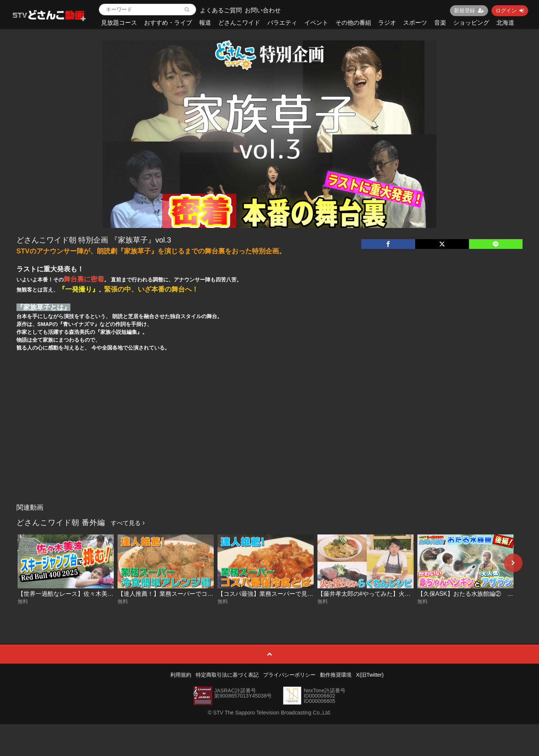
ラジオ (387, 23)
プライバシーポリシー (289, 675)
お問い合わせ (263, 10)
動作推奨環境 (336, 675)
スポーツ (415, 23)
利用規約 (181, 675)
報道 (205, 23)
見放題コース (119, 23)
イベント (316, 23)
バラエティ (282, 23)
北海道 (505, 23)
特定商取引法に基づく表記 (227, 675)
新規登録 (469, 10)
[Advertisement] (269, 444)
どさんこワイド (239, 23)
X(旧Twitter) (370, 675)
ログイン (510, 10)
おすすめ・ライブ (168, 23)
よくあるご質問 (221, 10)
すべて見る (128, 523)
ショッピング (471, 23)
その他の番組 (353, 23)
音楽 (440, 23)
